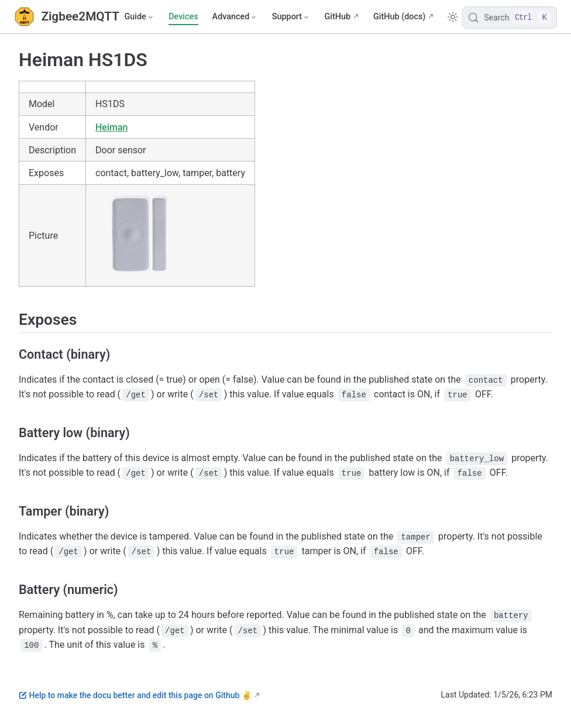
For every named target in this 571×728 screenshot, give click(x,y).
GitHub (337, 17)
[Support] (291, 17)
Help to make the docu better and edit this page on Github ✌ (135, 695)
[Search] (510, 18)
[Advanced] (235, 17)
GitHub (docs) (399, 17)
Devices (183, 17)
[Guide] (139, 17)
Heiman (111, 127)
